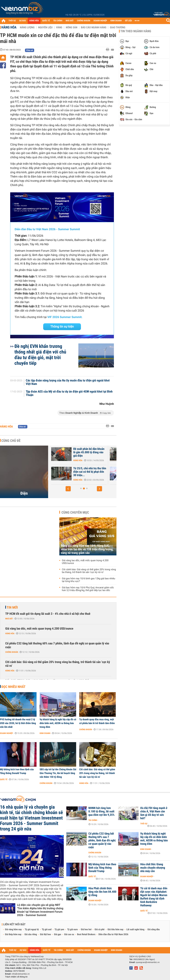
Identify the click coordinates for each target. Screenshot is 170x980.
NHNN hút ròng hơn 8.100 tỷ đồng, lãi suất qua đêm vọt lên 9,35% (101, 812)
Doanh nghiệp (6, 733)
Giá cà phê (99, 930)
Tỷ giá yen (59, 930)
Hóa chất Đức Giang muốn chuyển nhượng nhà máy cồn (153, 868)
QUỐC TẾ (46, 21)
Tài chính (93, 820)
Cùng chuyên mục (75, 512)
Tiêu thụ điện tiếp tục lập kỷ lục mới (89, 451)
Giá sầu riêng (31, 934)
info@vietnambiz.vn (21, 974)
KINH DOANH (116, 21)
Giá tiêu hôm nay (116, 930)
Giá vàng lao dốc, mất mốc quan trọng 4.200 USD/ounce (85, 562)
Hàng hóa (9, 27)
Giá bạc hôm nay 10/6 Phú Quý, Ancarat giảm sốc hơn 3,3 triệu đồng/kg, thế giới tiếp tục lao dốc (88, 589)
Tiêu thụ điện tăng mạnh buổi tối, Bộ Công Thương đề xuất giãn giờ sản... (90, 472)
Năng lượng (27, 27)
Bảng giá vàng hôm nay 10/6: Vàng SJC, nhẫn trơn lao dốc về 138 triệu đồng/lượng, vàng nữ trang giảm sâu (87, 549)
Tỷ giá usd (47, 930)
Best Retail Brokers (86, 934)
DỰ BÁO (23, 21)
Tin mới (12, 607)
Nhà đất (9, 619)
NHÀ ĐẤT (70, 21)
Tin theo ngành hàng (136, 31)
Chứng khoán (12, 652)
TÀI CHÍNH (58, 21)
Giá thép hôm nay (13, 934)
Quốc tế (4, 779)
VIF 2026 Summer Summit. (65, 317)
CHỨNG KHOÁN (84, 21)
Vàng (59, 27)
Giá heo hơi (86, 930)
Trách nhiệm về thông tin (16, 977)
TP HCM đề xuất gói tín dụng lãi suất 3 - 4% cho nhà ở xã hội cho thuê (48, 614)
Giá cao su (69, 934)
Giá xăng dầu (154, 930)
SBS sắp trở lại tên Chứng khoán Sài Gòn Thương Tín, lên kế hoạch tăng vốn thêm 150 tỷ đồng (58, 773)
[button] (68, 489)
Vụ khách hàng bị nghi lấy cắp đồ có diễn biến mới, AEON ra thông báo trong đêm (58, 723)
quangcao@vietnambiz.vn (148, 962)
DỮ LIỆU (129, 21)
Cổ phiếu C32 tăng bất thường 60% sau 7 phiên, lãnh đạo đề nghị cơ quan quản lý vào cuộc (57, 645)
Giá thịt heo (45, 934)
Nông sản (72, 27)
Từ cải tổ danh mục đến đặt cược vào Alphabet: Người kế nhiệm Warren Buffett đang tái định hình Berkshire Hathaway (154, 897)
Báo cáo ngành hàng (94, 27)
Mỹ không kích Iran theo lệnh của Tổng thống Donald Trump (17, 771)
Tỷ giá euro (72, 930)
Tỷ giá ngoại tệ (32, 930)
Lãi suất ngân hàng (135, 930)
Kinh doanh (45, 733)
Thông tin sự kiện (62, 327)
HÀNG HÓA (34, 21)
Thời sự (144, 824)
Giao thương (118, 27)
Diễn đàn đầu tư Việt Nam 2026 (113, 934)
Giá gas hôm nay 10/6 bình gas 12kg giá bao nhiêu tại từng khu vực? (88, 580)
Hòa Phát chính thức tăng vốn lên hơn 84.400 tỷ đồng (102, 892)
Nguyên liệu (45, 27)
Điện (24, 493)
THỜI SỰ (12, 21)
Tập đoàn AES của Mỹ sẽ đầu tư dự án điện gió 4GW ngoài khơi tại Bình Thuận (69, 393)
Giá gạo (57, 934)
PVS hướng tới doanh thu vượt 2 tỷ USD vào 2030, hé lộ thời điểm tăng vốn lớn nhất (18, 723)
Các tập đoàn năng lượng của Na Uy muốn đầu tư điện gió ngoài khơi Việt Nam (68, 382)
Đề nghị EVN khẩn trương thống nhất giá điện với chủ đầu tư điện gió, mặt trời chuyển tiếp (40, 355)
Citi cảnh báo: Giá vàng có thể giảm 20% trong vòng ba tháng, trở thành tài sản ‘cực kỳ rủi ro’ (89, 571)
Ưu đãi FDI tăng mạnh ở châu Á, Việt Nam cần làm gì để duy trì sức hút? (154, 813)
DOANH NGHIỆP (100, 21)
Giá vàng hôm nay (13, 930)
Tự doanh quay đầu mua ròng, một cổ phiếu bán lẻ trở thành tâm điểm (97, 721)
